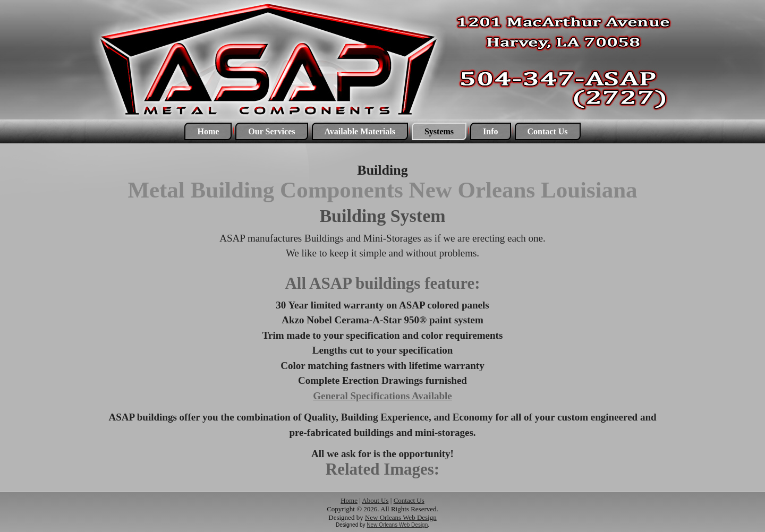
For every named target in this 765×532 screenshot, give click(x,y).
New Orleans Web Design (401, 517)
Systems (439, 131)
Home (208, 131)
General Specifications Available (382, 396)
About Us (375, 500)
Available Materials (360, 131)
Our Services (271, 131)
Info (490, 131)
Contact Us (548, 131)
